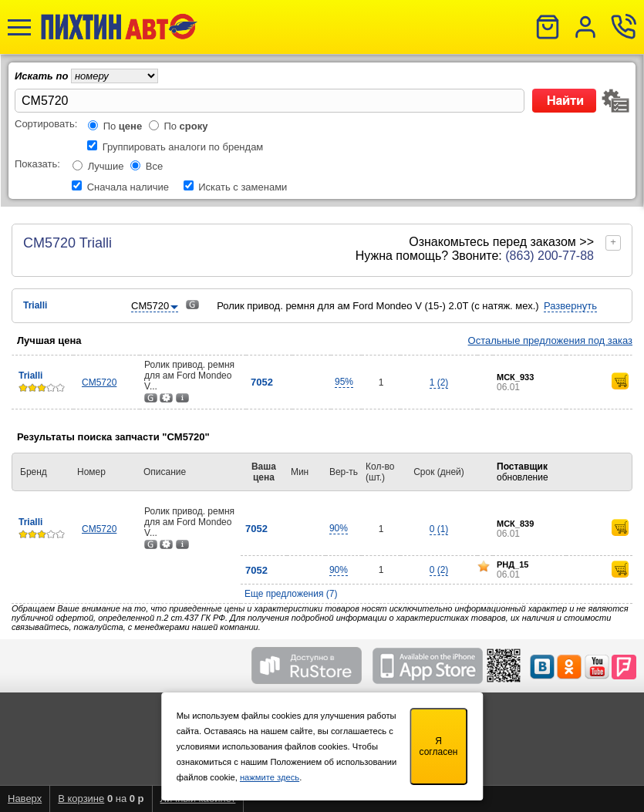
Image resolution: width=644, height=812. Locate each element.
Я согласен (439, 746)
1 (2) (439, 382)
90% (339, 528)
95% (344, 382)
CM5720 (99, 382)
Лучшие (106, 166)
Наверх (25, 799)
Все (154, 166)
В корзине (81, 799)
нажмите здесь (270, 777)
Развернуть (570, 306)
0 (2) (439, 570)
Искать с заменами (243, 187)
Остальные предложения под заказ (550, 340)
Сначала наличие (128, 187)
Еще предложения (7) (291, 594)
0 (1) (439, 529)
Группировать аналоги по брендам (183, 147)
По (123, 126)
